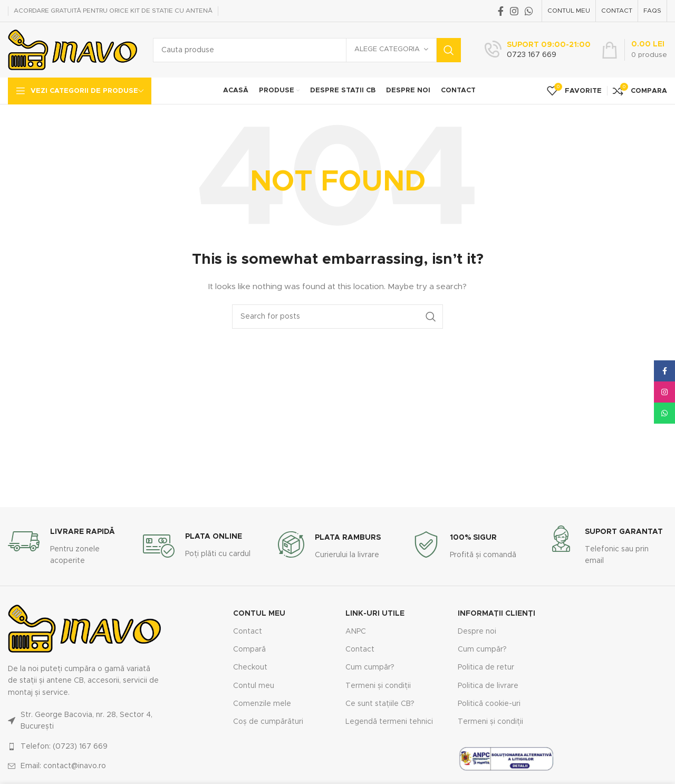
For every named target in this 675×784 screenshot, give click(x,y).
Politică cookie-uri (489, 704)
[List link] (84, 721)
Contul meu (254, 686)
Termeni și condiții (378, 686)
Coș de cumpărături (268, 722)
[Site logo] (73, 50)
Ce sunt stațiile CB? (380, 704)
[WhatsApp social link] (529, 11)
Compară (249, 649)
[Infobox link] (538, 50)
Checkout (250, 667)
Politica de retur (486, 667)
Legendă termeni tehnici (389, 722)
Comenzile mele (262, 704)
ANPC (356, 632)
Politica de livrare (488, 686)
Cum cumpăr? (370, 667)
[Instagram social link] (514, 11)
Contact (248, 632)
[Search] (307, 50)
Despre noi (477, 632)
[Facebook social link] (501, 11)
